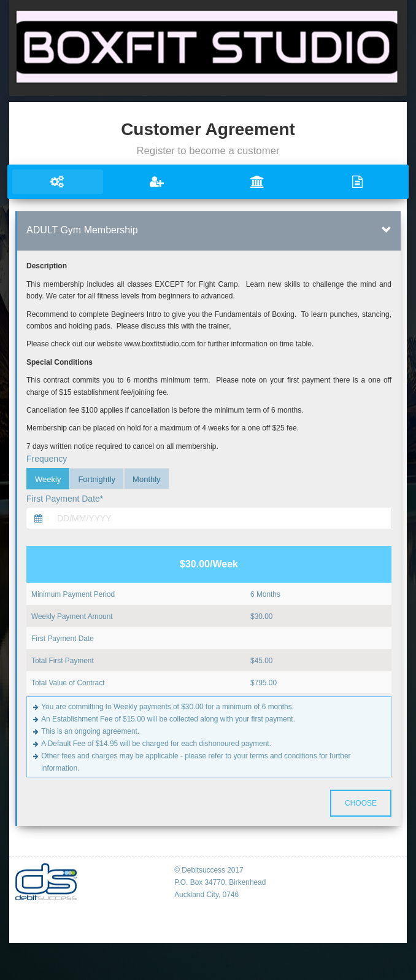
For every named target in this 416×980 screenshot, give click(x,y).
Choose (361, 803)
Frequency (47, 459)
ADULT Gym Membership (82, 230)
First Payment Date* (65, 499)
